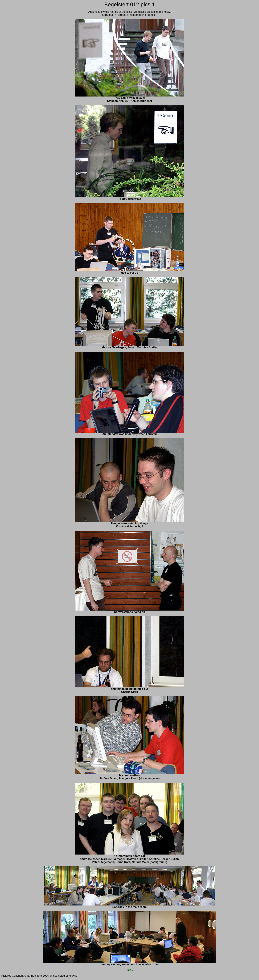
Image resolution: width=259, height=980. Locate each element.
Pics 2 (129, 970)
